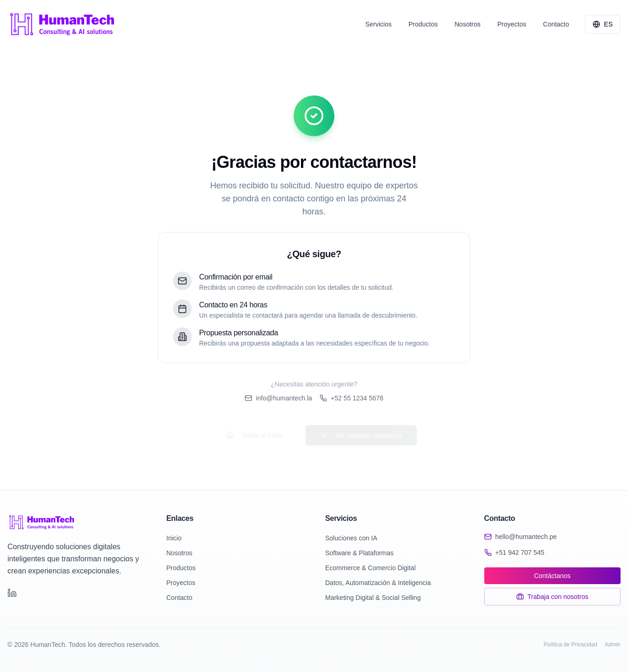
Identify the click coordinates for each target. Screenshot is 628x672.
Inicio (174, 538)
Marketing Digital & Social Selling (373, 598)
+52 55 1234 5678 (351, 398)
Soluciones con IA (351, 538)
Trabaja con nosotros (552, 597)
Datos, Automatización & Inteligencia (378, 583)
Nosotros (180, 553)
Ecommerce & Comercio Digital (371, 568)
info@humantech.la (278, 398)
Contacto (180, 598)
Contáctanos (552, 576)
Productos (181, 568)
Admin (613, 645)
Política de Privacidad (571, 645)
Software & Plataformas (359, 553)
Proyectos (181, 583)
